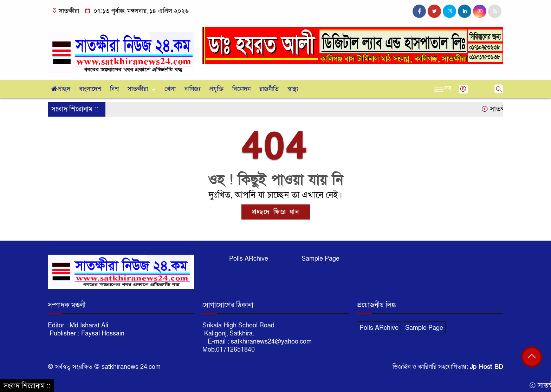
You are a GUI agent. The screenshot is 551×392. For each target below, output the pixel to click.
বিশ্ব (114, 89)
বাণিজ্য (192, 89)
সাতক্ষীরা (138, 89)
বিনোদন (241, 89)
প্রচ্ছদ (61, 89)
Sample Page (320, 259)
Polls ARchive (249, 259)
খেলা (170, 89)
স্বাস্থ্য (293, 89)
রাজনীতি (269, 89)
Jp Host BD (487, 367)
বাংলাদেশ (90, 89)
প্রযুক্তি (216, 89)
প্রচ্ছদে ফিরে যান (276, 212)
